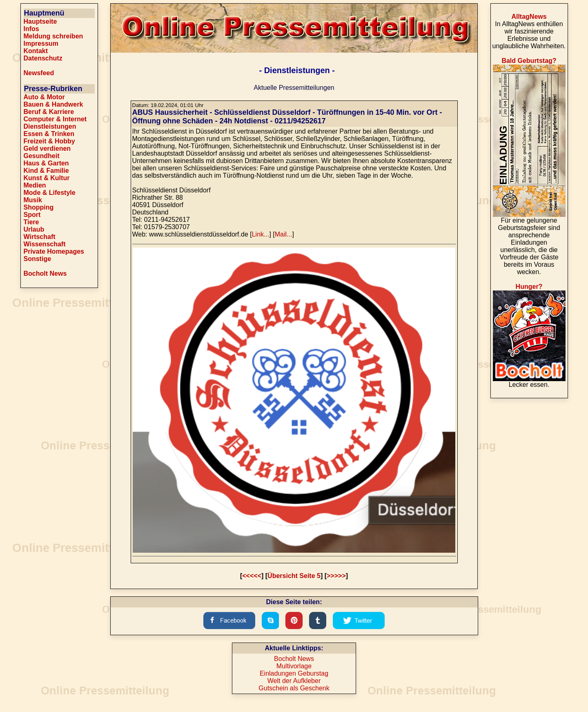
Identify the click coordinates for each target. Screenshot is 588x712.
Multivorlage (294, 666)
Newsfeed (39, 73)
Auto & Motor (44, 97)
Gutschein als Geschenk (294, 688)
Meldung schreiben (53, 36)
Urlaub (34, 229)
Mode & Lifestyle (50, 193)
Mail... (284, 234)
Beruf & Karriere (49, 112)
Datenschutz (43, 58)
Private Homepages (54, 251)
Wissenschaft (45, 244)
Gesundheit (42, 156)
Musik (33, 200)
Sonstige (38, 259)
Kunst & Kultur (47, 178)
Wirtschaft (40, 237)
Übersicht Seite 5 (294, 576)
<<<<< (252, 576)
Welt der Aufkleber (294, 681)
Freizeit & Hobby (49, 141)
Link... (261, 234)
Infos (31, 29)
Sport (32, 215)
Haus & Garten (46, 163)
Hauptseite (40, 21)
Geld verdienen (47, 148)
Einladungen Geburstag (294, 673)
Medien (35, 185)
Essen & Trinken (49, 134)
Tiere (31, 222)
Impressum (41, 44)
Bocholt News (45, 273)
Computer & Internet (55, 119)
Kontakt (36, 51)
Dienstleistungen (50, 126)
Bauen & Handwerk (53, 104)
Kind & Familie (46, 171)
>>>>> (336, 576)
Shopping (39, 207)
